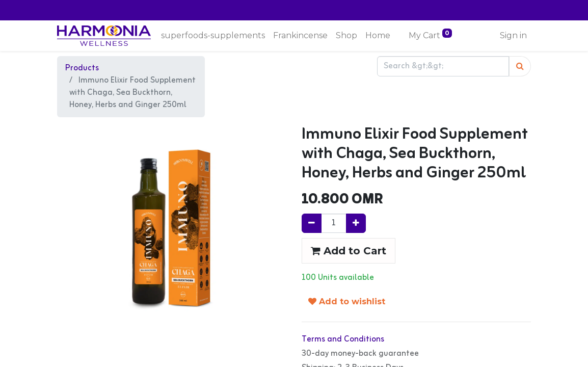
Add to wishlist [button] (347, 302)
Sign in (513, 35)
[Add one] (356, 223)
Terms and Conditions (343, 339)
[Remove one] (312, 223)
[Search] (520, 66)
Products (82, 68)
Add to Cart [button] (349, 251)
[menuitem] (213, 36)
